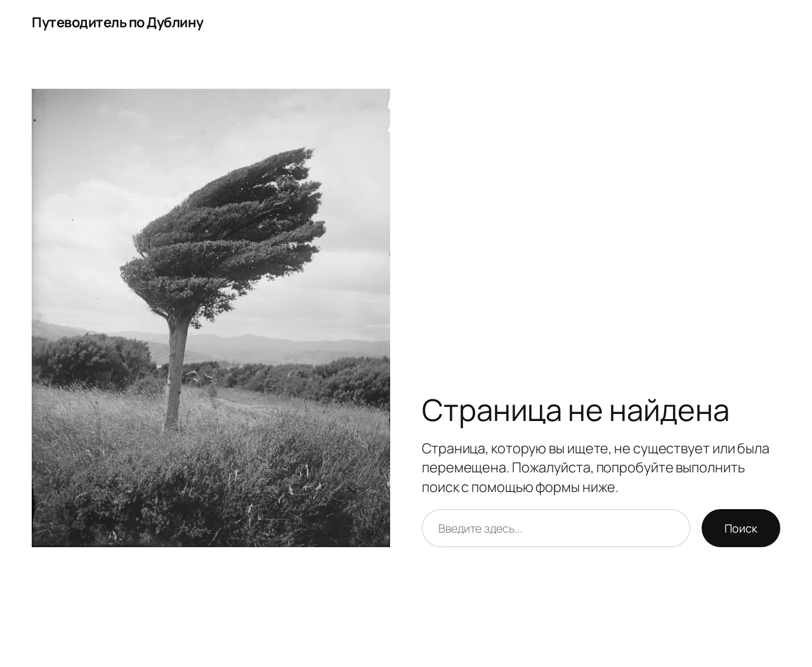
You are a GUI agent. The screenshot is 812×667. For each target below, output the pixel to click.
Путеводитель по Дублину (118, 22)
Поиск (741, 528)
